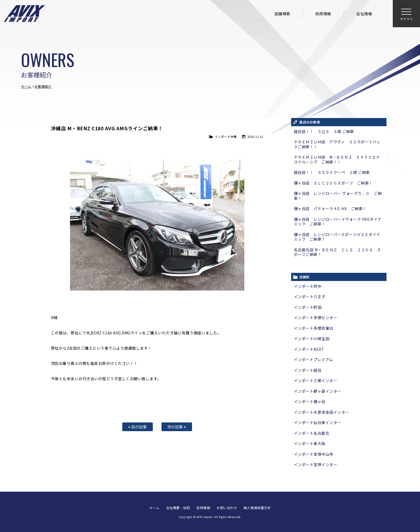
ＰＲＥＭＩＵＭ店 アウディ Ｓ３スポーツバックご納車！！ (337, 144)
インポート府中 (308, 286)
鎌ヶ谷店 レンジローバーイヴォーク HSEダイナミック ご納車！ (338, 222)
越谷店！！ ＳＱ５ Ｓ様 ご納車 (324, 131)
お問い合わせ (227, 508)
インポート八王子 (310, 297)
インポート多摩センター (316, 318)
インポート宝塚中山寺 (314, 454)
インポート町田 (308, 307)
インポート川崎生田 (312, 338)
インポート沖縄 (226, 137)
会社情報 (364, 14)
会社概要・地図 (178, 508)
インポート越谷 (308, 370)
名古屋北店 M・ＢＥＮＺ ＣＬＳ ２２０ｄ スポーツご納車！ (337, 252)
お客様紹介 (43, 86)
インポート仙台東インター (318, 422)
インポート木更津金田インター (322, 412)
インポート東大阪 (310, 443)
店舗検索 (282, 14)
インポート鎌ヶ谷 (310, 401)
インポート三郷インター (316, 380)
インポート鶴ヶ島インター (318, 391)
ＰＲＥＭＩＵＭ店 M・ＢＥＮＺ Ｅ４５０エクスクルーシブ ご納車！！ (337, 159)
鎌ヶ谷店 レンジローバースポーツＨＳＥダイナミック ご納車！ (337, 237)
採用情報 (323, 14)
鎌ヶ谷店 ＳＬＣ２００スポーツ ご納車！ (333, 183)
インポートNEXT (309, 349)
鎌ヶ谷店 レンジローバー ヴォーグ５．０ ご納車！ (338, 196)
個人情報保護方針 (257, 508)
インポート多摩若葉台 (314, 328)
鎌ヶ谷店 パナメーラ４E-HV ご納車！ (330, 208)
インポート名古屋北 (312, 433)
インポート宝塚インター (316, 464)
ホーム (26, 86)
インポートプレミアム (314, 359)
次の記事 (177, 427)
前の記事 (138, 427)
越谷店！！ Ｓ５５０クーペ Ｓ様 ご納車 (332, 172)
